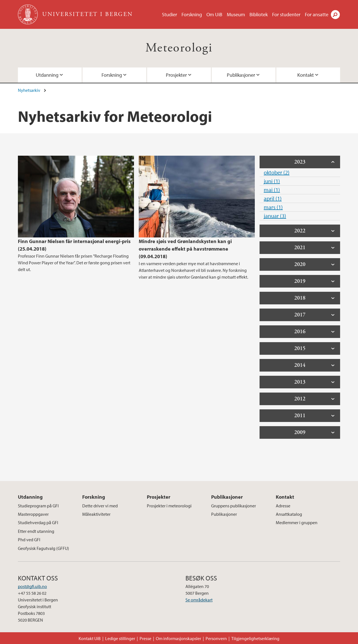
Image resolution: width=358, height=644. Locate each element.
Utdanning (47, 75)
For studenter (286, 14)
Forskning (192, 14)
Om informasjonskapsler (178, 638)
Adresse (283, 506)
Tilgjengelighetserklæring (255, 638)
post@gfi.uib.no (32, 586)
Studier (169, 14)
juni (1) (272, 181)
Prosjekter (176, 75)
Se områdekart (199, 600)
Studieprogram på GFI (38, 506)
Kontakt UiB (90, 638)
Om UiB (214, 14)
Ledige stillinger (120, 638)
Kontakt (306, 75)
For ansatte (317, 14)
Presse (145, 638)
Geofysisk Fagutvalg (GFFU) (43, 548)
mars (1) (273, 207)
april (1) (273, 198)
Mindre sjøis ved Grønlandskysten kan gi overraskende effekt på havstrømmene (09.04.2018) (185, 249)
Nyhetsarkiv (29, 90)
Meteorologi (179, 48)
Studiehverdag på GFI (38, 522)
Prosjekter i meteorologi (169, 506)
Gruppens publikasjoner (234, 506)
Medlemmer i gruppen (297, 522)
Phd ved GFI (29, 540)
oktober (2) (277, 172)
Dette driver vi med (100, 506)
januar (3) (275, 216)
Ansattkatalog (289, 514)
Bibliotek (259, 14)
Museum (236, 14)
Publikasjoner (241, 75)
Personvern (216, 638)
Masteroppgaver (33, 514)
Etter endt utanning (36, 531)
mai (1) (272, 190)
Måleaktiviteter (96, 514)
